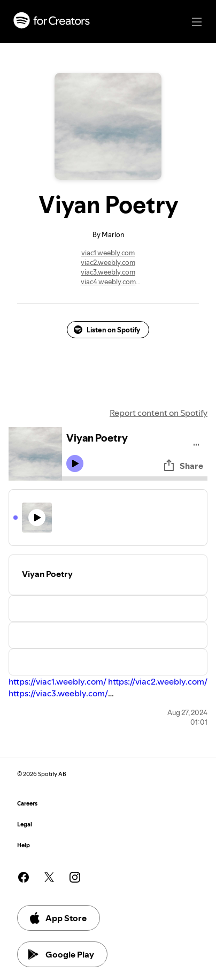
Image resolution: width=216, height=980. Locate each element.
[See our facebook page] (24, 877)
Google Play (61, 954)
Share (183, 466)
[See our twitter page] (49, 877)
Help (24, 845)
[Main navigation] (197, 22)
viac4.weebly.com (108, 282)
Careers (27, 804)
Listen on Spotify (107, 330)
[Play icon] (75, 464)
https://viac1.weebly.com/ (57, 681)
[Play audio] (196, 443)
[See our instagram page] (75, 877)
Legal (25, 825)
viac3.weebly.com (108, 272)
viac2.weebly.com (108, 262)
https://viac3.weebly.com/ (58, 693)
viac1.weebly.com (108, 253)
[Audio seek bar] (135, 478)
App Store (57, 918)
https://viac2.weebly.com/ (158, 681)
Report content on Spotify (159, 413)
